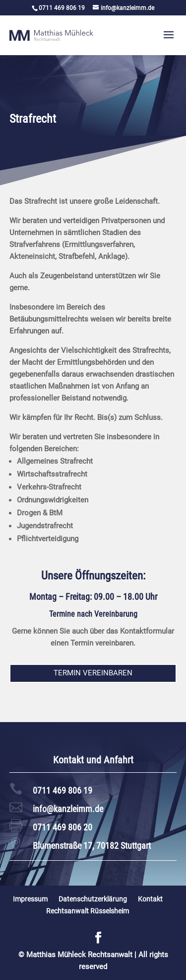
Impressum (30, 899)
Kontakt (150, 899)
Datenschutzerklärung (93, 899)
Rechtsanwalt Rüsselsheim (88, 911)
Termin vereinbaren (93, 673)
